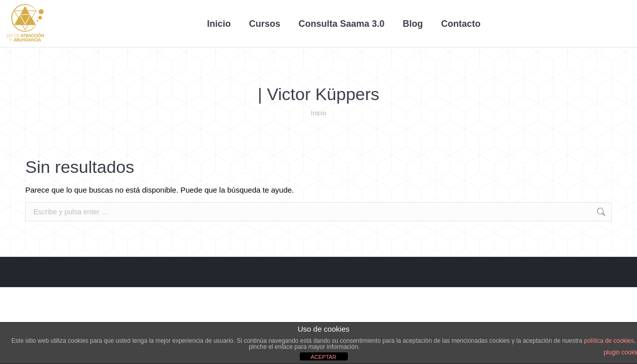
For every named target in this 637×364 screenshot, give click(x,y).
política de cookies (609, 341)
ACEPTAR (323, 357)
